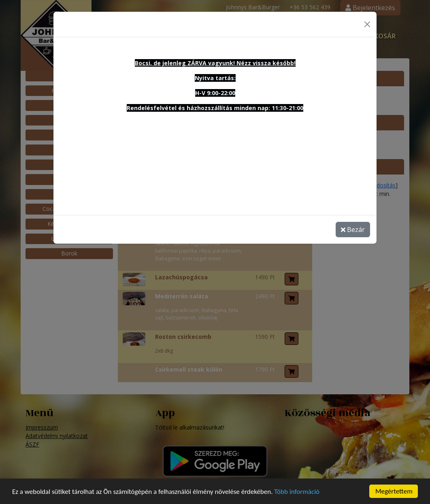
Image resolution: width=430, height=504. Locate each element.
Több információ (297, 494)
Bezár (353, 224)
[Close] (367, 19)
